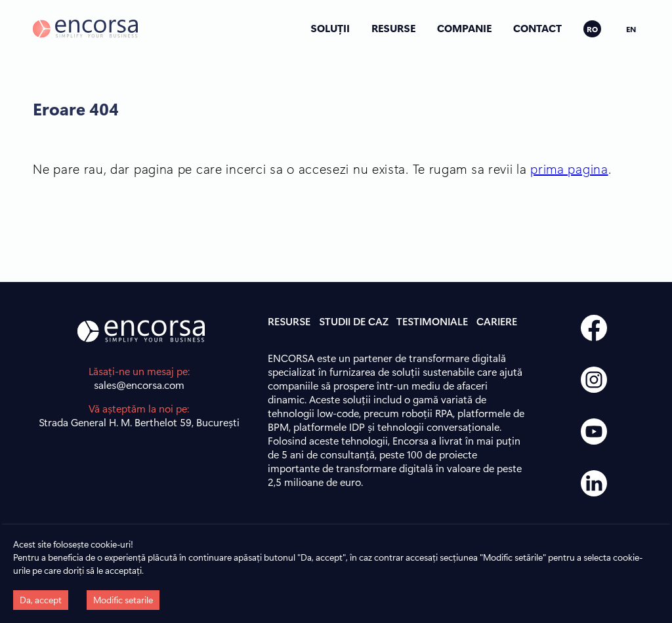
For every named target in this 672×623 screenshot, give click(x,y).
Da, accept (41, 600)
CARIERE (497, 321)
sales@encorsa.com (139, 385)
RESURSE (393, 28)
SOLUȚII (330, 28)
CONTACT (537, 28)
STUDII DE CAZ (354, 321)
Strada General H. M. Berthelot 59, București (139, 422)
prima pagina (569, 168)
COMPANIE (464, 28)
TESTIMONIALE (432, 321)
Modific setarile (123, 600)
